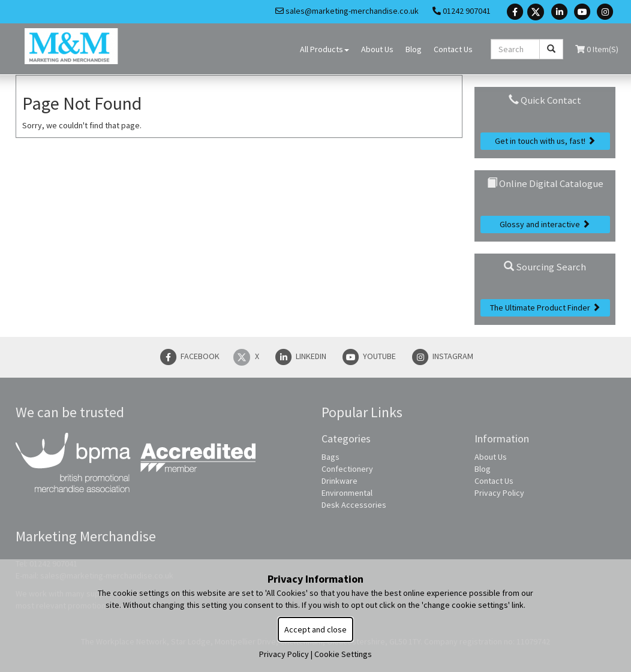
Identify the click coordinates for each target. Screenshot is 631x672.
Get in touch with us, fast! (545, 141)
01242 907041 (462, 11)
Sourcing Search (545, 267)
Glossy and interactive (545, 224)
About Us (377, 49)
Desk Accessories (354, 505)
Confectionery (347, 469)
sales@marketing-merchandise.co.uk (347, 11)
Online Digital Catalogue (545, 183)
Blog (414, 49)
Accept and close (315, 629)
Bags (330, 457)
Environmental (347, 493)
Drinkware (339, 481)
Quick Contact (545, 100)
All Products (324, 49)
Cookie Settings (343, 654)
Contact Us (453, 49)
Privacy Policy (499, 493)
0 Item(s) (597, 49)
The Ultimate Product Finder (545, 308)
